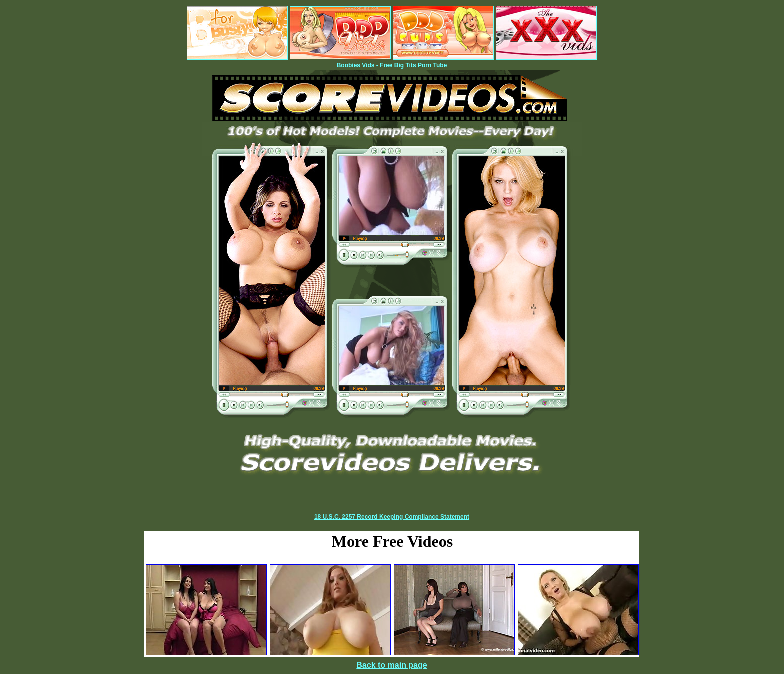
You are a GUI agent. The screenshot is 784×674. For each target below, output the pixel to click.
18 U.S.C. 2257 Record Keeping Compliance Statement (392, 517)
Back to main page (392, 665)
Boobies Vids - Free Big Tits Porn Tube (392, 65)
